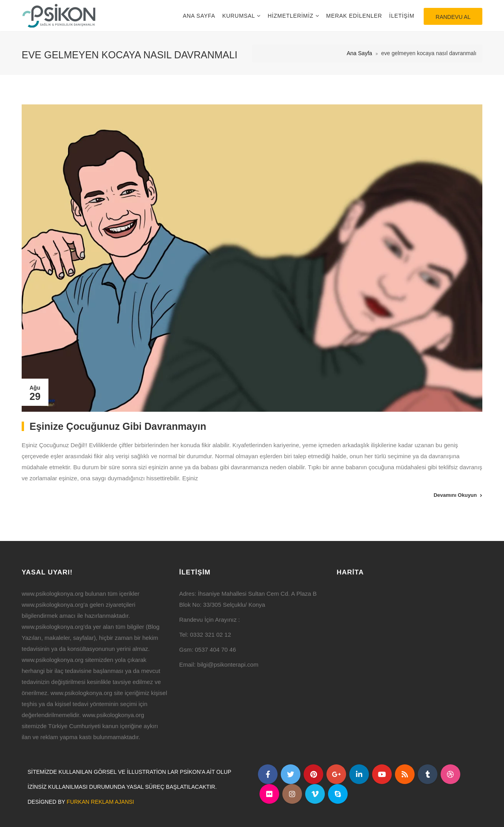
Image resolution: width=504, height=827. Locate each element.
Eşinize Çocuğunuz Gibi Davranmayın (118, 426)
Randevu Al (453, 17)
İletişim (402, 16)
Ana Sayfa (199, 16)
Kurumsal (239, 16)
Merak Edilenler (354, 16)
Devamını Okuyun (455, 495)
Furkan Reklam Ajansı (100, 802)
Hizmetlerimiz (292, 16)
